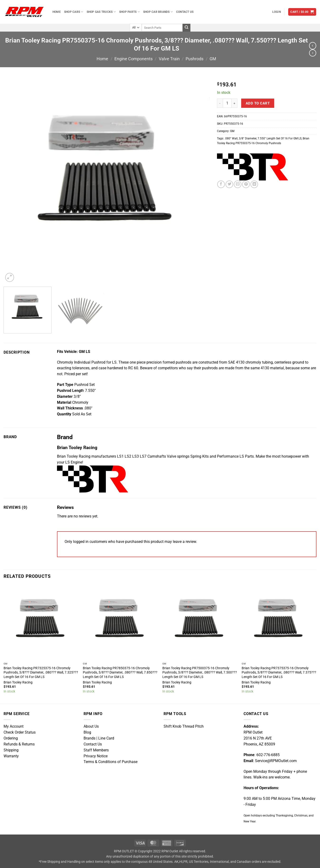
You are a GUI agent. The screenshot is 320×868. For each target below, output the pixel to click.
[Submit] (186, 28)
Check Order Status (20, 732)
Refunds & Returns (19, 744)
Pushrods (195, 59)
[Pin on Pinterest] (246, 184)
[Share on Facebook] (221, 184)
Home (57, 12)
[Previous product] (313, 53)
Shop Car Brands (158, 12)
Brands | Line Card (99, 738)
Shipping (11, 750)
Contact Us (185, 12)
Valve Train (169, 59)
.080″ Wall (231, 138)
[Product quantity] (227, 103)
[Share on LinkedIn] (254, 184)
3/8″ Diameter (248, 138)
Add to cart (258, 103)
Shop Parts (129, 12)
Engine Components (134, 59)
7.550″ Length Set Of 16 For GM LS (280, 138)
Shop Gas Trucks (101, 12)
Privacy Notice (96, 756)
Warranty (11, 756)
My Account (14, 726)
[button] (277, 12)
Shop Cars (74, 12)
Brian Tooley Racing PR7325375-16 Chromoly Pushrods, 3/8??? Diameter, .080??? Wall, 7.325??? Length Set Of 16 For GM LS (41, 672)
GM (213, 59)
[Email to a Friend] (238, 184)
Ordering (11, 738)
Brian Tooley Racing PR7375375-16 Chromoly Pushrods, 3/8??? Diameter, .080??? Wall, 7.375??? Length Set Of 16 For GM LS (279, 672)
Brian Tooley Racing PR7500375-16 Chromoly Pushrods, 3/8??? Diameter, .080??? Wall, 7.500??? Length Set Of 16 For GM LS (200, 672)
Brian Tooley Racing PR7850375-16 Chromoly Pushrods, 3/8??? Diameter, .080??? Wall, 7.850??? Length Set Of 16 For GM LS (120, 672)
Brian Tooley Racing (18, 682)
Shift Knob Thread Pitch (184, 726)
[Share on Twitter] (229, 184)
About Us (91, 726)
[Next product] (313, 46)
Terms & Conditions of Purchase (111, 762)
